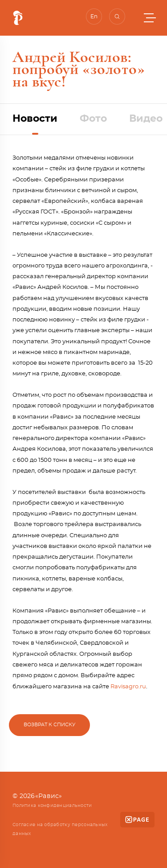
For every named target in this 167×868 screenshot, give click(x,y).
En (94, 16)
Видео (146, 119)
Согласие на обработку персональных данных (60, 829)
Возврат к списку (49, 725)
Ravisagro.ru (128, 687)
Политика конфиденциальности (52, 806)
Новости (35, 119)
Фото (93, 119)
